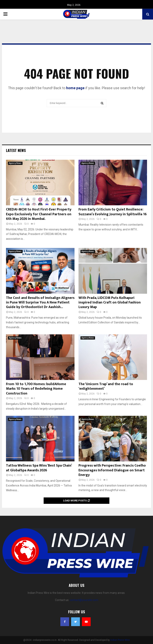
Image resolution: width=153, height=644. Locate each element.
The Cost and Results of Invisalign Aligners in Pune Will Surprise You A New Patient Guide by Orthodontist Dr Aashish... (40, 303)
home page (75, 88)
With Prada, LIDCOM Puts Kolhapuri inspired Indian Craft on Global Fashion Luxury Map (110, 303)
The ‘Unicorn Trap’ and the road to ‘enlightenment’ (106, 386)
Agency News (15, 163)
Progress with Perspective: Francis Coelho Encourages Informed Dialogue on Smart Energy (112, 470)
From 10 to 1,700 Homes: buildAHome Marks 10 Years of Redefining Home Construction (36, 389)
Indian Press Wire (120, 640)
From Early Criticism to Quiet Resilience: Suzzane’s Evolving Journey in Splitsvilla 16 (113, 212)
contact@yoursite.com (84, 600)
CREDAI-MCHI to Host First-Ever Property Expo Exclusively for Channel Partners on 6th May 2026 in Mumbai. (39, 214)
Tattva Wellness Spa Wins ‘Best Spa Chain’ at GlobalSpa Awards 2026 (39, 468)
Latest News (16, 150)
